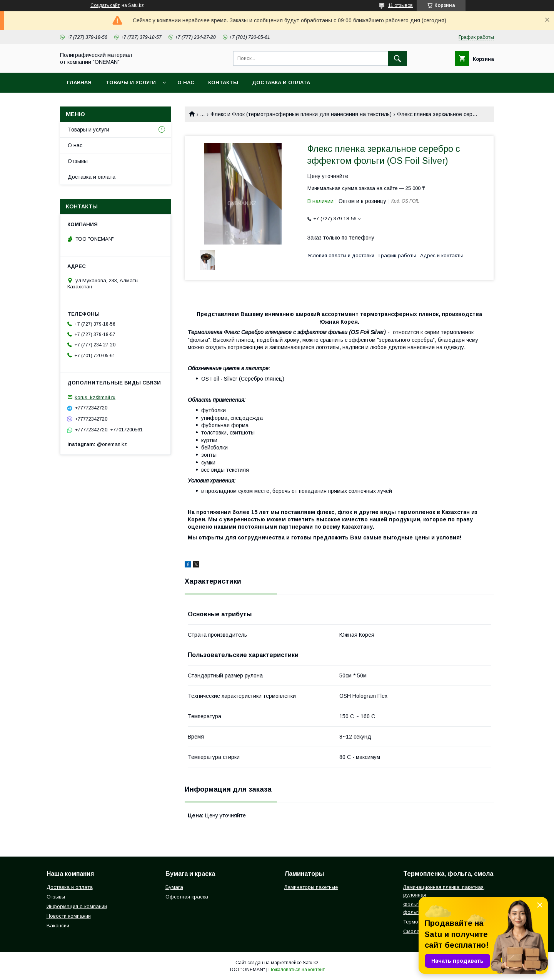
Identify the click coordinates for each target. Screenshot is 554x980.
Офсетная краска (187, 897)
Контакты (223, 82)
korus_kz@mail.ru (95, 397)
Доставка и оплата (281, 82)
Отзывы (78, 161)
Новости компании (69, 916)
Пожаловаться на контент (297, 970)
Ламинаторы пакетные (311, 887)
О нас (186, 82)
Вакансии (58, 926)
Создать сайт (105, 5)
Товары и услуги (131, 82)
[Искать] (397, 58)
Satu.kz (311, 963)
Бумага (174, 887)
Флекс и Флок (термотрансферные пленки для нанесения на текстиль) (301, 114)
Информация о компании (77, 906)
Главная (79, 82)
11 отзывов (400, 5)
